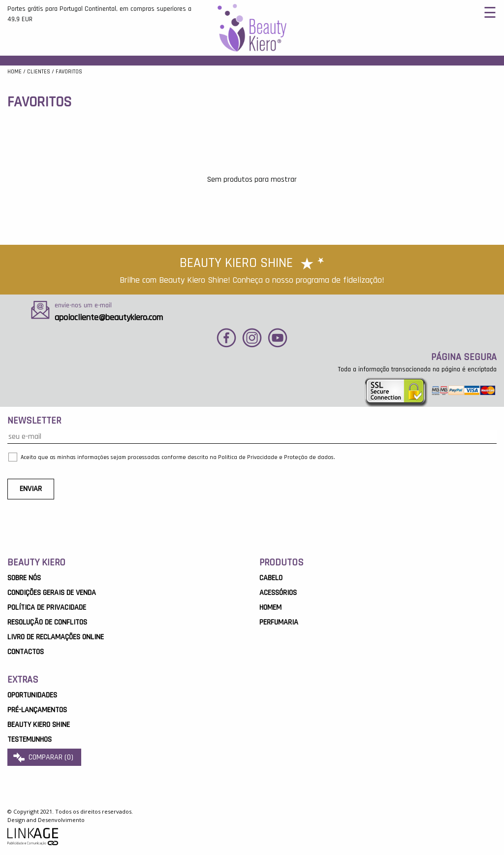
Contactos (26, 652)
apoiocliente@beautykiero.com (109, 317)
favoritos (69, 72)
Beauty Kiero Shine (39, 725)
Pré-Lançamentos (37, 710)
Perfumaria (279, 622)
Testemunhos (30, 740)
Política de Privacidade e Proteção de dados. (277, 457)
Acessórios (278, 593)
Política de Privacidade (47, 608)
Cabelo (271, 578)
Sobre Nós (24, 578)
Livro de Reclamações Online (56, 637)
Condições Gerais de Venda (52, 593)
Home (15, 72)
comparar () (44, 757)
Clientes (39, 72)
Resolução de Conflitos (47, 622)
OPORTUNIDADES (32, 695)
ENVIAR (31, 489)
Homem (270, 608)
